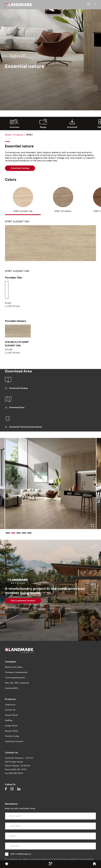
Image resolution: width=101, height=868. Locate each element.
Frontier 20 (10, 710)
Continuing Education (15, 678)
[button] (8, 533)
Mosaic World (11, 731)
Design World (11, 726)
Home (8, 135)
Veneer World (11, 715)
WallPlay (9, 720)
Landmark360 (12, 688)
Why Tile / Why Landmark (17, 683)
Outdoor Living (12, 736)
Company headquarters (16, 672)
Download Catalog (20, 168)
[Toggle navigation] (95, 4)
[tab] (23, 201)
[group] (14, 124)
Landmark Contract (14, 741)
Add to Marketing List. (21, 854)
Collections (10, 705)
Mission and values (14, 667)
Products (19, 135)
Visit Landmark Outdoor (23, 601)
